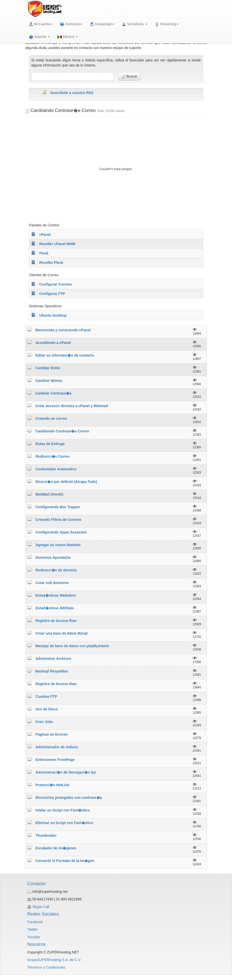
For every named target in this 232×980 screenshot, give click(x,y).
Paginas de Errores (52, 734)
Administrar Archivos (54, 659)
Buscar (129, 76)
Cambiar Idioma (49, 381)
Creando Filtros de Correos (58, 520)
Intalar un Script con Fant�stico (63, 810)
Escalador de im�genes (56, 848)
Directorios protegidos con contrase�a (69, 798)
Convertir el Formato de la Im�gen (65, 861)
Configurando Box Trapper (58, 507)
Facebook (35, 922)
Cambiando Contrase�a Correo (62, 431)
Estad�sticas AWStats (55, 608)
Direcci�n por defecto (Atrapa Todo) (66, 482)
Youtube (34, 937)
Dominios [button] (71, 24)
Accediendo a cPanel (53, 343)
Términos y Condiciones (46, 967)
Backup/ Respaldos (52, 671)
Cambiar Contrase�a (54, 393)
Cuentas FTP (46, 696)
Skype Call (41, 907)
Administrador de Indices (57, 747)
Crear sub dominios (52, 583)
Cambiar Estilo (48, 368)
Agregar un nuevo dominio (58, 545)
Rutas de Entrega (50, 444)
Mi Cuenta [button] (41, 24)
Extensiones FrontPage (55, 760)
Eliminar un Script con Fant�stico (65, 823)
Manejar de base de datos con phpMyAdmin (72, 646)
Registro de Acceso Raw (56, 621)
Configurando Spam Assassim (61, 532)
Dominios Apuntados (53, 557)
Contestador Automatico (56, 469)
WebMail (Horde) (49, 494)
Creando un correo (51, 418)
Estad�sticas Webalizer (56, 595)
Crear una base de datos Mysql (62, 633)
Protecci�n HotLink (53, 785)
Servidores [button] (135, 24)
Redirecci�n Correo (53, 456)
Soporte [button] (40, 37)
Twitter (32, 929)
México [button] (67, 37)
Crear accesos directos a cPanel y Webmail (72, 406)
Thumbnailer (46, 835)
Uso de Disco (47, 709)
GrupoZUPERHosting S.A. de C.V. (54, 960)
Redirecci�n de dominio (56, 570)
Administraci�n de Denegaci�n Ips (66, 772)
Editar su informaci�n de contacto (65, 355)
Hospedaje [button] (102, 24)
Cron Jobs (44, 722)
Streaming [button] (167, 24)
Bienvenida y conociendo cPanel (63, 330)
